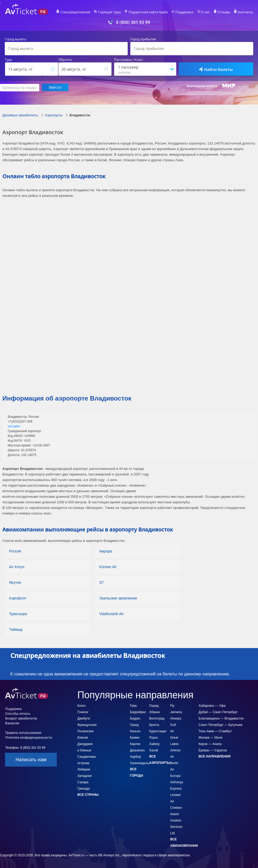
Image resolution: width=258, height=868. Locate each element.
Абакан (154, 712)
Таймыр (16, 629)
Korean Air (108, 567)
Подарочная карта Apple (149, 12)
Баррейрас (138, 712)
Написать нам (31, 759)
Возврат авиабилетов (21, 718)
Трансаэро (18, 614)
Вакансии (12, 723)
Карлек (135, 744)
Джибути (84, 718)
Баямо (135, 737)
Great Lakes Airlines (175, 744)
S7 (102, 582)
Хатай (154, 750)
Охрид (154, 705)
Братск (154, 725)
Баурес (135, 718)
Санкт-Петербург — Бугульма (220, 725)
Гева (133, 705)
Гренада (84, 788)
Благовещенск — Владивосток (221, 718)
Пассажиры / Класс (129, 60)
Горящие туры (111, 12)
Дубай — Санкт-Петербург (218, 712)
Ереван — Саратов (213, 750)
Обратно (65, 60)
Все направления (214, 756)
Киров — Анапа (210, 744)
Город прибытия (143, 39)
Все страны (88, 794)
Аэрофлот (18, 598)
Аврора (106, 551)
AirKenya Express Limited (177, 788)
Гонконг (83, 712)
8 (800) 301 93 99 (133, 22)
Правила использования (23, 733)
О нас (205, 12)
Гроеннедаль (140, 763)
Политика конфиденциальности (29, 737)
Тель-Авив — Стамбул (215, 731)
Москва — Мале (210, 737)
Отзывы (223, 12)
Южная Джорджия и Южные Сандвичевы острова (87, 750)
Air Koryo (17, 567)
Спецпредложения (78, 12)
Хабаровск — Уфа (212, 705)
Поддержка (185, 12)
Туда (8, 60)
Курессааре (158, 731)
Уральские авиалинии (118, 598)
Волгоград (157, 718)
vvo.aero (14, 426)
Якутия (15, 582)
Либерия (84, 769)
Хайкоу (154, 744)
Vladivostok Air (111, 614)
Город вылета (15, 39)
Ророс (154, 737)
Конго (82, 705)
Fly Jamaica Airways (176, 712)
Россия (15, 551)
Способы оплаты (18, 713)
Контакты (245, 12)
